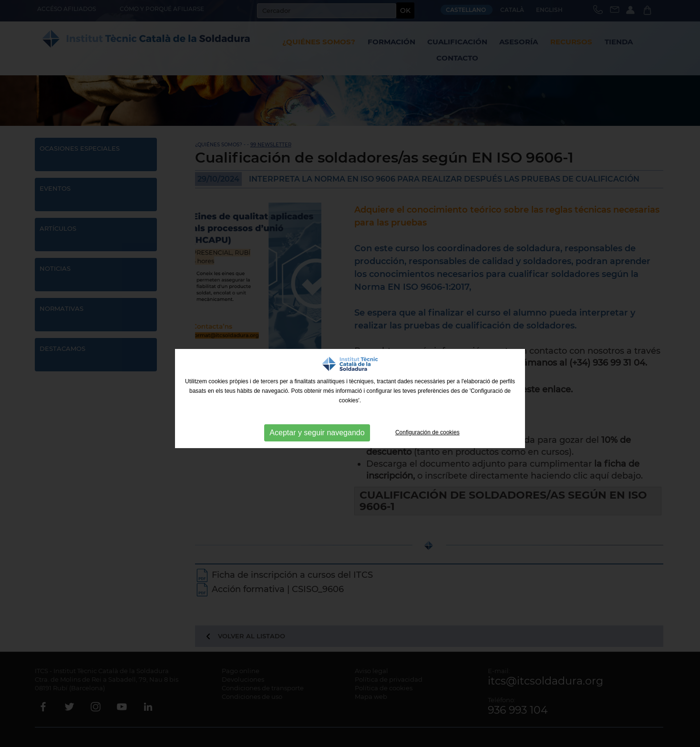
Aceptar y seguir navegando (317, 433)
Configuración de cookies (427, 432)
